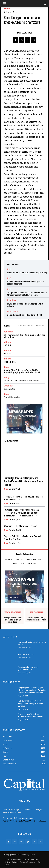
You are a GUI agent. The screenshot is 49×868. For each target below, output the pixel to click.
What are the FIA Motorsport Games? (20, 526)
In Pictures (8, 342)
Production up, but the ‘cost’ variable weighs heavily (27, 273)
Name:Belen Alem (10, 389)
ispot (9, 269)
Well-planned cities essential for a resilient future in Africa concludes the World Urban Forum (27, 294)
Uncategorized (13, 311)
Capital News (8, 332)
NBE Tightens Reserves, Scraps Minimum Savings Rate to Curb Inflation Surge (24, 336)
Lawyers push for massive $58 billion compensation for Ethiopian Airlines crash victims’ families (32, 690)
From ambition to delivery (12, 397)
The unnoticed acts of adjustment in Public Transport (22, 381)
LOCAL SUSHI (8, 345)
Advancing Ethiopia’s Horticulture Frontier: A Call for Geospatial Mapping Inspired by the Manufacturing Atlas (23, 371)
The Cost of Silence (26, 655)
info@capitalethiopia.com (23, 818)
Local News (11, 300)
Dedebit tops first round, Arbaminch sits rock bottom (37, 619)
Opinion (6, 367)
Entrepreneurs (9, 386)
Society (6, 378)
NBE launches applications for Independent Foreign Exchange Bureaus (31, 703)
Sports (7, 9)
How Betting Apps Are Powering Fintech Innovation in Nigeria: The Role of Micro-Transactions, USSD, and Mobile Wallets (22, 513)
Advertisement (25, 325)
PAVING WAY (8, 354)
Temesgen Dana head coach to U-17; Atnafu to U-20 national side (13, 620)
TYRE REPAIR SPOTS (10, 362)
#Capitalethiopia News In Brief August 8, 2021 (24, 315)
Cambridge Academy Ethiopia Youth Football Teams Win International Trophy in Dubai (24, 481)
